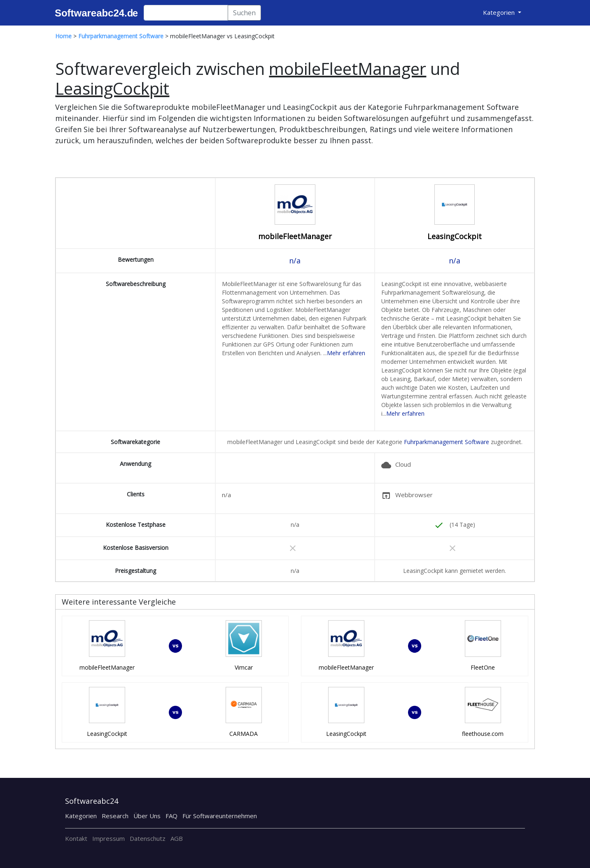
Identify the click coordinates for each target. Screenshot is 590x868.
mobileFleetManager (295, 236)
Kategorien (81, 816)
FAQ (171, 816)
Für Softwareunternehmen (220, 816)
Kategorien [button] (500, 12)
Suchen (244, 13)
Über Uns (147, 816)
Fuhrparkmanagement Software (447, 442)
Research (115, 816)
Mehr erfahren (346, 353)
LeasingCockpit (455, 236)
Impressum (108, 838)
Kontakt (76, 838)
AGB (177, 838)
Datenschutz (148, 838)
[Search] (186, 13)
